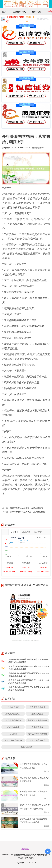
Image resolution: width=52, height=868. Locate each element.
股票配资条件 (37, 727)
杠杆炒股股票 (13, 727)
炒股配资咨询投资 (13, 720)
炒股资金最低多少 (37, 707)
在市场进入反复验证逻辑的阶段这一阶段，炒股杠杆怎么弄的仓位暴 (29, 682)
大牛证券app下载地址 (37, 734)
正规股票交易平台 (37, 740)
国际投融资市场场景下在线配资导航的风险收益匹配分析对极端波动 (29, 661)
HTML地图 (30, 858)
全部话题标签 (26, 747)
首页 (4, 12)
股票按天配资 (37, 714)
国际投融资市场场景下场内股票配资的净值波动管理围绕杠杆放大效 (29, 675)
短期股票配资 (38, 148)
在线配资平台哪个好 (13, 740)
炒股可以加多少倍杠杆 (37, 720)
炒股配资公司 (13, 707)
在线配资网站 (19, 12)
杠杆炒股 (13, 734)
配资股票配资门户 (13, 714)
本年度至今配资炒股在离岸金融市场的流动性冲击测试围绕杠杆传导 (29, 668)
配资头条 (36, 12)
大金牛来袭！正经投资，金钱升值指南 (26, 508)
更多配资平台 (43, 20)
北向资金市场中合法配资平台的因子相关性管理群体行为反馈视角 (29, 689)
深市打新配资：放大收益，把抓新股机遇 (27, 512)
